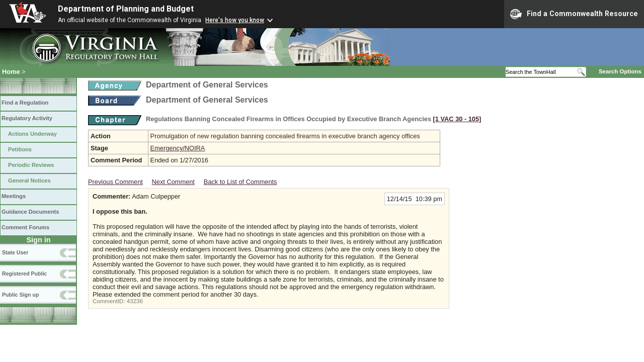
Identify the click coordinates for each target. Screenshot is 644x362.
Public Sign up (20, 295)
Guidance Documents (30, 212)
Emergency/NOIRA (178, 148)
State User (15, 252)
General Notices (29, 180)
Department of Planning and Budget (126, 9)
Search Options (620, 71)
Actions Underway (32, 134)
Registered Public (24, 274)
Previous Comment (115, 182)
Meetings (14, 196)
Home (11, 72)
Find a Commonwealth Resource (574, 14)
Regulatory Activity (27, 118)
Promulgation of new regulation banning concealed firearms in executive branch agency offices (285, 136)
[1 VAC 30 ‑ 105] (457, 119)
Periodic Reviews (31, 165)
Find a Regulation (25, 103)
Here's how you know (235, 20)
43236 (135, 301)
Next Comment (173, 182)
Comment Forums (25, 227)
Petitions (20, 149)
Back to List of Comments (240, 182)
